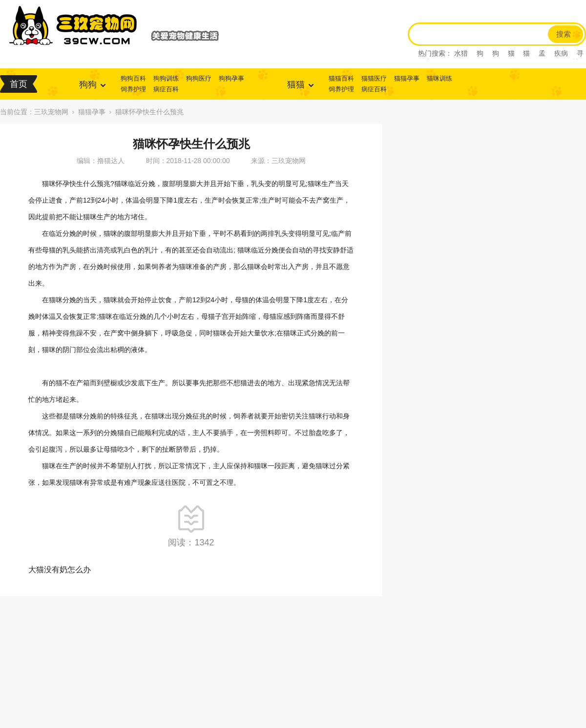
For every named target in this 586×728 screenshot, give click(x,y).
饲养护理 (133, 89)
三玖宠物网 (51, 112)
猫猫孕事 (407, 78)
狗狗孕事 (231, 78)
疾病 (561, 53)
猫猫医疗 (374, 78)
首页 (19, 84)
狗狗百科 (133, 78)
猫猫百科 (341, 78)
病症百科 (166, 89)
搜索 (564, 34)
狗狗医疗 (199, 78)
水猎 (461, 53)
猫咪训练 (439, 78)
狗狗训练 (166, 78)
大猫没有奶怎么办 (60, 570)
